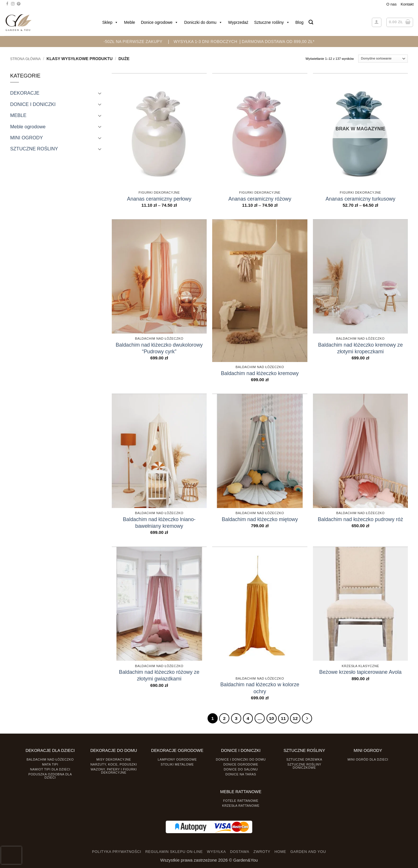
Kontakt (407, 4)
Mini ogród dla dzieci (368, 759)
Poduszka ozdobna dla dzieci (50, 776)
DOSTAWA (239, 851)
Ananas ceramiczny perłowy (159, 199)
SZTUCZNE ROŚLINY (34, 149)
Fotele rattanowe (241, 801)
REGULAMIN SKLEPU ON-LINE (174, 851)
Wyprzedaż (238, 22)
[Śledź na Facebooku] (7, 4)
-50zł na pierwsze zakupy (133, 42)
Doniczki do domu (203, 22)
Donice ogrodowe (160, 22)
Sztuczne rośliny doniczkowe (304, 766)
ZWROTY (262, 851)
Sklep (110, 22)
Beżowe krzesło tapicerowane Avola (361, 672)
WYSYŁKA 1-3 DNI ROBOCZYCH (205, 42)
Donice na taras (241, 774)
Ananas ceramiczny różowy (260, 199)
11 (283, 718)
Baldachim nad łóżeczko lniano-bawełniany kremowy (159, 523)
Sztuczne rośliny (272, 22)
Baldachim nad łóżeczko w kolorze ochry (260, 688)
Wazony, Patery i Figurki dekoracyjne (114, 771)
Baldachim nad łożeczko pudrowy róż (361, 519)
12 (295, 718)
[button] (311, 22)
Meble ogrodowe (28, 127)
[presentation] (11, 855)
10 (271, 718)
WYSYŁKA (216, 851)
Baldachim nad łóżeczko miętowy (260, 519)
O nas (391, 4)
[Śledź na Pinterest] (19, 4)
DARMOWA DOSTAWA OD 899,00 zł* (278, 42)
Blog (300, 22)
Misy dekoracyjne (114, 759)
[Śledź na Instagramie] (13, 4)
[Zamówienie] (383, 59)
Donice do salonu (241, 769)
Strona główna (25, 59)
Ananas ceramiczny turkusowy (360, 199)
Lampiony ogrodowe (177, 759)
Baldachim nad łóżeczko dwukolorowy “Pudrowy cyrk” (159, 348)
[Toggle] (100, 93)
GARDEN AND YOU (308, 851)
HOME (280, 851)
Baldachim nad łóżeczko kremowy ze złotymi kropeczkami (361, 348)
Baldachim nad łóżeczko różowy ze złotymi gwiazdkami (159, 675)
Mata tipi (50, 764)
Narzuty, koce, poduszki (114, 764)
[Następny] (307, 718)
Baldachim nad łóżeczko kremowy (260, 373)
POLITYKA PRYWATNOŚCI (117, 851)
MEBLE (18, 115)
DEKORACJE (25, 93)
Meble (129, 22)
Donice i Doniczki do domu (241, 759)
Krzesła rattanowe (241, 806)
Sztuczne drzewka (305, 759)
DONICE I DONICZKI (33, 104)
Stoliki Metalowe (177, 764)
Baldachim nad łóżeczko (50, 759)
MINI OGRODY (27, 138)
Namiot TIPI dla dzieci (50, 769)
